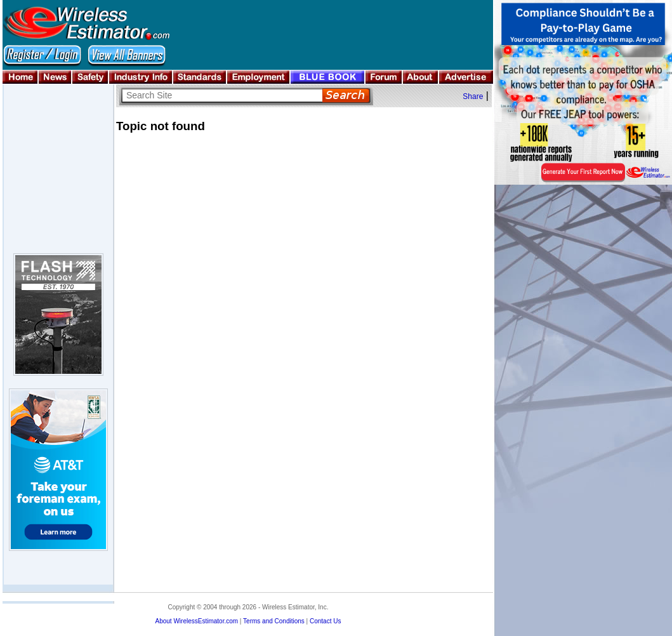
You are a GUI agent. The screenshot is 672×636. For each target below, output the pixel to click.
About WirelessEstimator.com (196, 621)
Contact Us (325, 621)
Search (346, 96)
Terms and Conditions (274, 621)
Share (473, 96)
